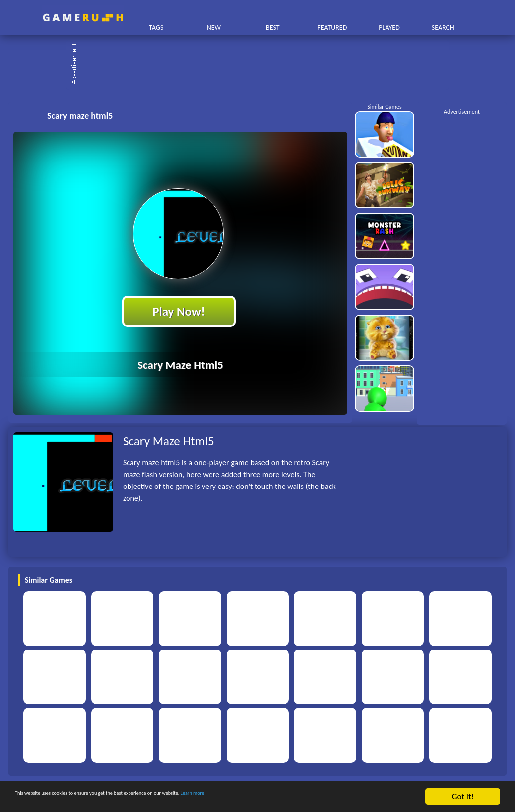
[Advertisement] (262, 65)
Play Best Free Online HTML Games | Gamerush (83, 18)
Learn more (311, 797)
